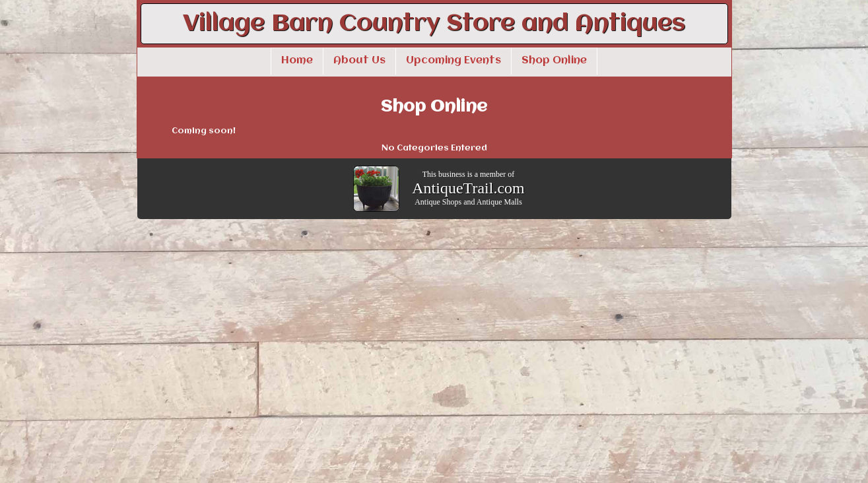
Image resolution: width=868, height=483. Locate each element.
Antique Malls (499, 202)
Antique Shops (438, 202)
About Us (359, 61)
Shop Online (554, 61)
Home (297, 61)
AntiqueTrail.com (468, 188)
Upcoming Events (453, 61)
